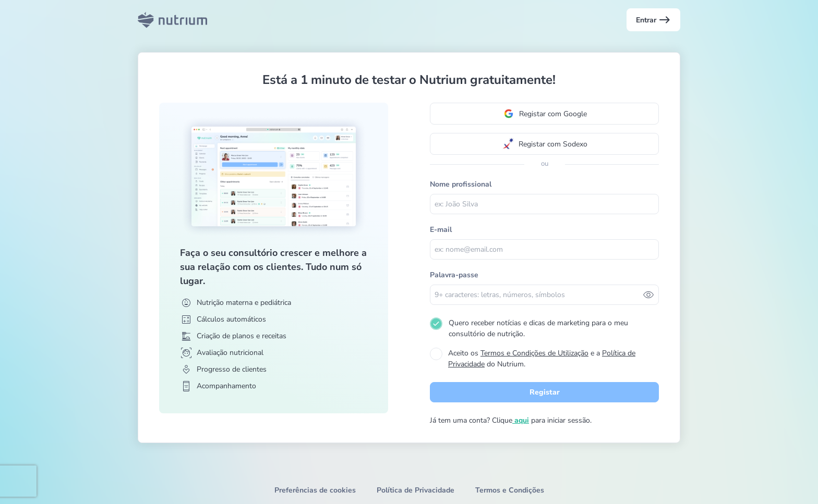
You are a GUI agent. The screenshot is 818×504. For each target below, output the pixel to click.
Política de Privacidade (416, 490)
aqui (521, 420)
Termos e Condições (510, 490)
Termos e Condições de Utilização (534, 353)
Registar (545, 392)
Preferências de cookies (315, 490)
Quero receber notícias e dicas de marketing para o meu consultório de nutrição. (538, 328)
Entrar (653, 20)
